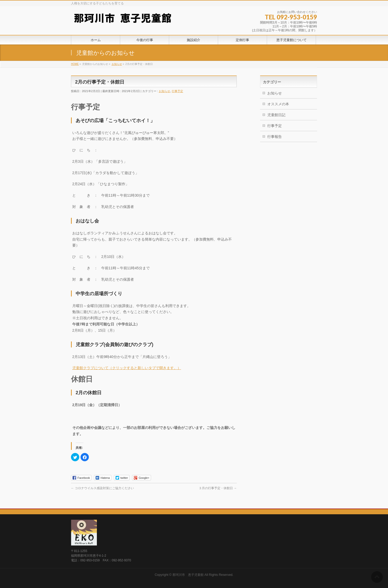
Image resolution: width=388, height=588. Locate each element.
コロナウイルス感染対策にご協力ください (102, 488)
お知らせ (164, 91)
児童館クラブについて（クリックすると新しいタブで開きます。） (127, 368)
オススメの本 (278, 104)
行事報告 (275, 137)
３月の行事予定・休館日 (218, 488)
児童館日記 (276, 115)
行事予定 (177, 91)
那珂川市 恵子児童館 (188, 575)
